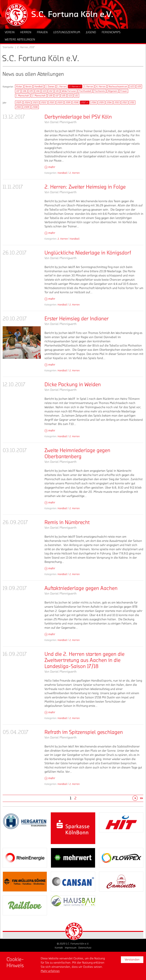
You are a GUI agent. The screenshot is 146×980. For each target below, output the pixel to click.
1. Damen (50, 86)
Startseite (8, 47)
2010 (19, 107)
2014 (109, 103)
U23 (132, 86)
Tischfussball (85, 91)
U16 (24, 91)
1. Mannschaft (23, 96)
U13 (44, 91)
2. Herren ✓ (75, 86)
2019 (68, 103)
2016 (94, 103)
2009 (27, 107)
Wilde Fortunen (69, 91)
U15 (31, 91)
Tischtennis (100, 91)
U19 (139, 86)
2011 (132, 103)
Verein (28, 86)
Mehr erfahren (50, 971)
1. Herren (62, 86)
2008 (35, 107)
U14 (38, 91)
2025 (19, 103)
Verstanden (132, 960)
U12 (51, 91)
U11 (57, 91)
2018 (76, 103)
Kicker (19, 86)
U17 (18, 91)
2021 (52, 103)
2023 (35, 103)
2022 (44, 103)
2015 (101, 103)
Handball (39, 86)
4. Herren (101, 86)
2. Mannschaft (39, 96)
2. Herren (75, 173)
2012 (125, 103)
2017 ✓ (85, 103)
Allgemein (113, 91)
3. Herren (89, 86)
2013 (117, 103)
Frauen (124, 91)
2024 (27, 103)
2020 (60, 103)
